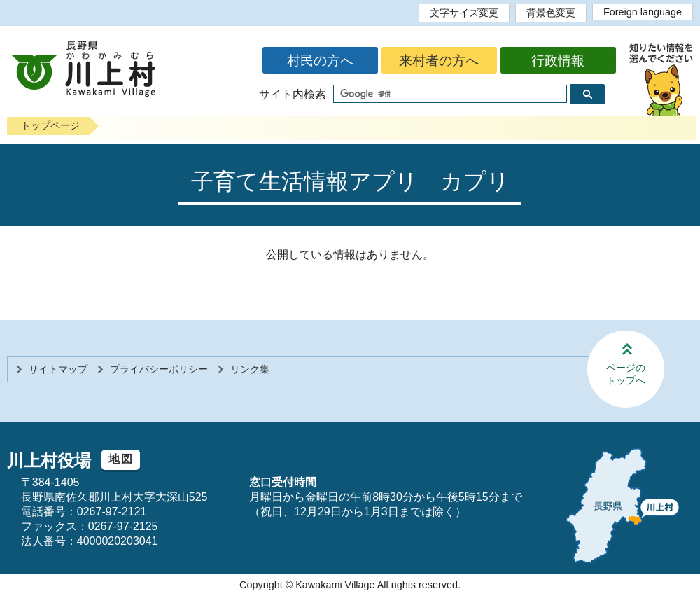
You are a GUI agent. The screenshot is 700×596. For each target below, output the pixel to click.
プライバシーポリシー (159, 369)
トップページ (50, 125)
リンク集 (250, 369)
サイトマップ (58, 369)
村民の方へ (320, 61)
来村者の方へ (439, 61)
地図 (121, 459)
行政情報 (558, 61)
